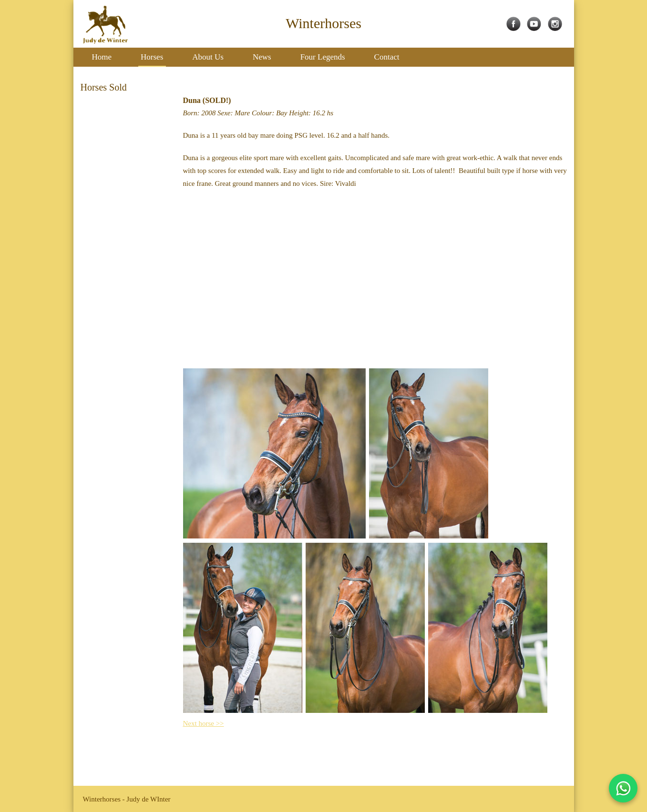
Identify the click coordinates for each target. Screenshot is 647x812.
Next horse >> (204, 723)
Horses (152, 57)
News (262, 57)
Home (102, 57)
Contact (387, 57)
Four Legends (323, 57)
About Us (208, 57)
